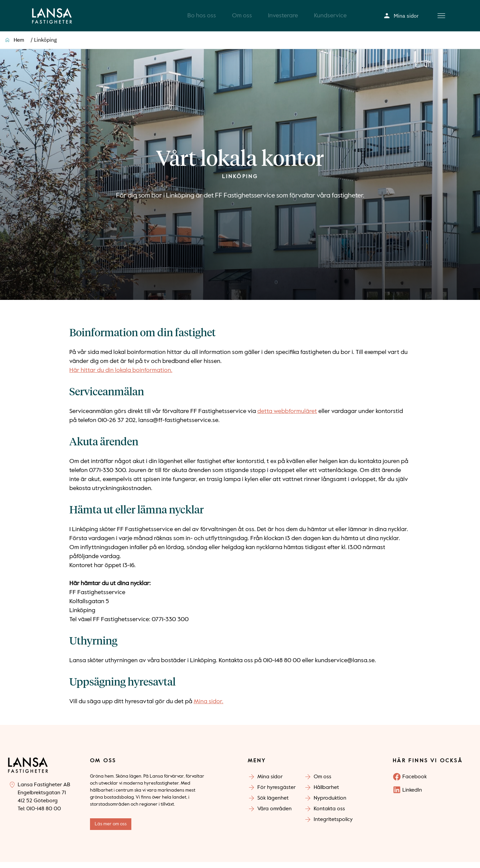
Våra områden (274, 815)
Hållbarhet (326, 794)
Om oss (242, 19)
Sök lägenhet (273, 804)
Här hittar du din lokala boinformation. (121, 376)
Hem (19, 46)
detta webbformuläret (287, 417)
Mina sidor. (208, 708)
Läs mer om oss (111, 830)
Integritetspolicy (333, 826)
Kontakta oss (329, 815)
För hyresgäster (276, 794)
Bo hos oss (202, 19)
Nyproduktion (330, 804)
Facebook (414, 783)
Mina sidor (401, 19)
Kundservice (330, 19)
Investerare (283, 19)
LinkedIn (412, 796)
